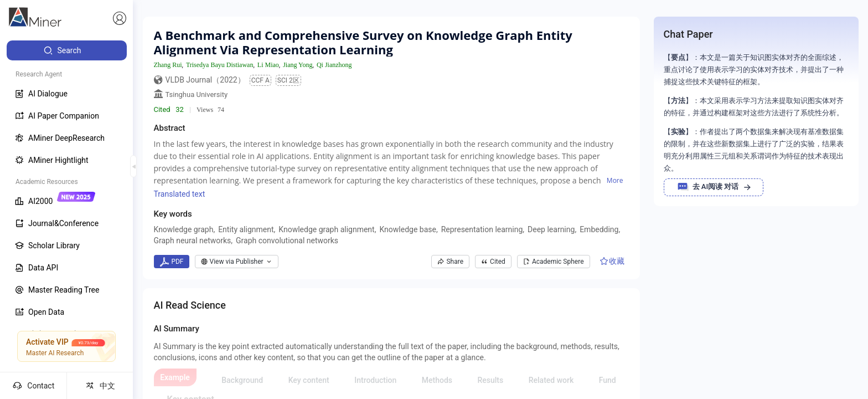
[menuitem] (67, 50)
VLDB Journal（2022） (205, 80)
